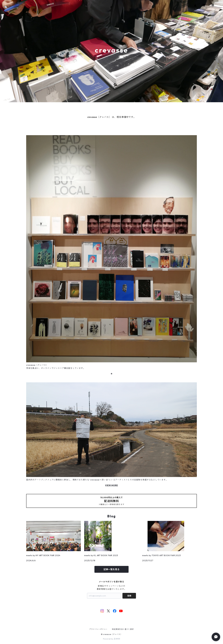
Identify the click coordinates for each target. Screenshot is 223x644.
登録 (129, 596)
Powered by (112, 639)
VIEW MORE (111, 485)
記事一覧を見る (111, 569)
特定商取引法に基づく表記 (123, 629)
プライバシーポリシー (98, 629)
